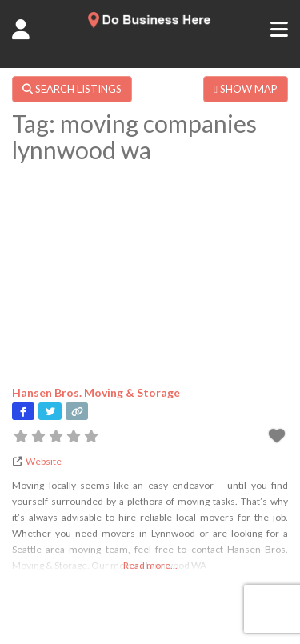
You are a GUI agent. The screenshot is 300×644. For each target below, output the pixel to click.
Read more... (150, 565)
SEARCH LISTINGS (72, 89)
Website (44, 461)
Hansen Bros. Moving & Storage (96, 392)
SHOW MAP (246, 89)
